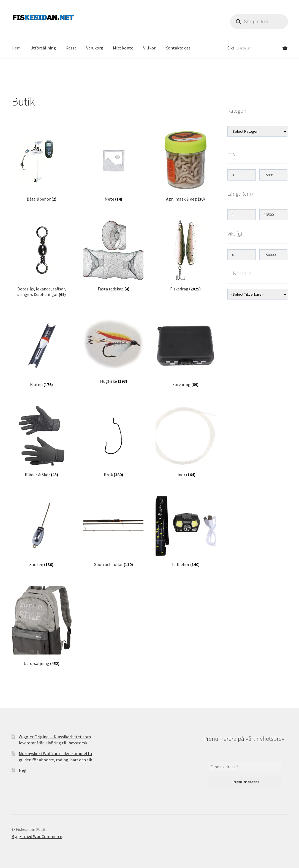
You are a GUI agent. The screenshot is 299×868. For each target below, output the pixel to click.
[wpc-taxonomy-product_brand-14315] (257, 294)
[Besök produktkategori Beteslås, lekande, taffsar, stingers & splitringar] (42, 259)
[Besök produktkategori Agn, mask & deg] (186, 166)
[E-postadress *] (245, 767)
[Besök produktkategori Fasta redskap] (113, 256)
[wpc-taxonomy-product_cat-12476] (257, 131)
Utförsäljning (43, 48)
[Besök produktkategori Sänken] (42, 532)
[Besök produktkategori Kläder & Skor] (42, 442)
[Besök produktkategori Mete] (113, 166)
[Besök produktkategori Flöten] (42, 351)
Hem (16, 48)
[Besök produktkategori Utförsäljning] (42, 626)
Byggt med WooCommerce (37, 836)
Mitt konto (123, 48)
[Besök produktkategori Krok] (113, 442)
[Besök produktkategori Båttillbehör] (42, 166)
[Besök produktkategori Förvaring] (186, 351)
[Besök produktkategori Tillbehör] (186, 532)
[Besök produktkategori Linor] (186, 442)
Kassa (71, 48)
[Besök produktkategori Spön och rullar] (113, 532)
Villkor (149, 48)
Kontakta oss (178, 48)
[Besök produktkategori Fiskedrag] (186, 256)
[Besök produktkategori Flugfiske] (113, 350)
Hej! (22, 770)
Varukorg (95, 48)
